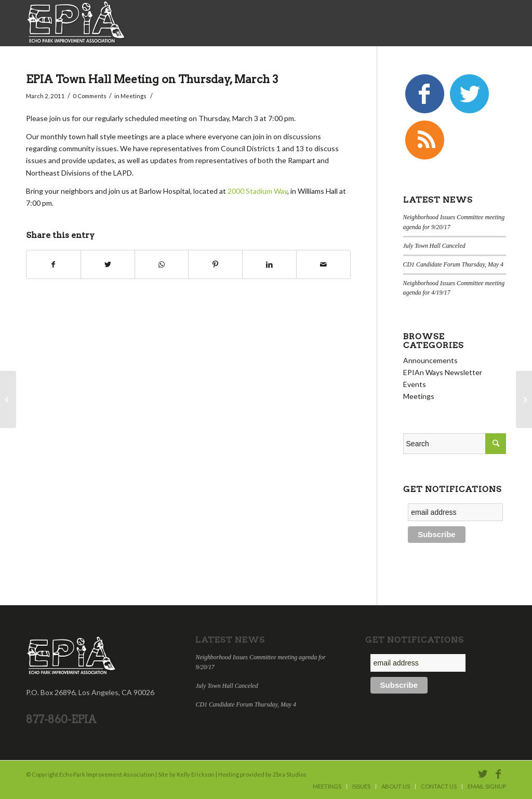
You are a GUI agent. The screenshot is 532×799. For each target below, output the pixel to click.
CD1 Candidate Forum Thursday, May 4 (454, 264)
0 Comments (90, 96)
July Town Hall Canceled (434, 246)
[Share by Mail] (323, 264)
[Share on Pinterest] (215, 264)
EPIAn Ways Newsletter (443, 372)
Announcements (430, 360)
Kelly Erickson (196, 774)
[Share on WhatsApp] (162, 264)
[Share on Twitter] (108, 264)
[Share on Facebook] (54, 264)
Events (415, 384)
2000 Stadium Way (257, 191)
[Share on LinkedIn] (269, 264)
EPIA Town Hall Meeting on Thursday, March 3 (152, 79)
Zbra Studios (290, 774)
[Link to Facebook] (498, 774)
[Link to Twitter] (483, 774)
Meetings (134, 96)
